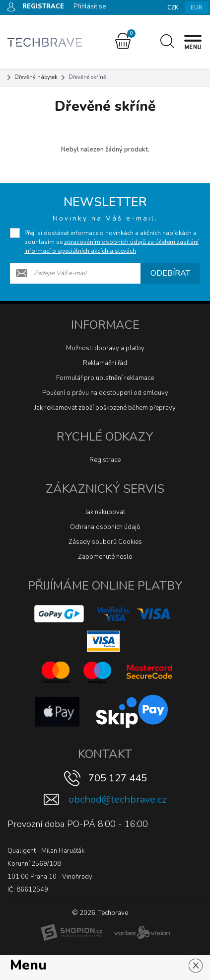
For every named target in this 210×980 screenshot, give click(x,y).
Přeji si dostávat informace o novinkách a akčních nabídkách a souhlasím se (111, 242)
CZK (173, 7)
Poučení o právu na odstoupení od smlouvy (105, 393)
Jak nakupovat (105, 512)
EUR (197, 7)
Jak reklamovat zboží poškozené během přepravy (105, 408)
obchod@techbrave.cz (117, 799)
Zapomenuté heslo (105, 557)
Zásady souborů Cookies (105, 542)
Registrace (105, 460)
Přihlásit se (90, 6)
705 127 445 (118, 778)
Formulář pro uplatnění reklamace (105, 378)
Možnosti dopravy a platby (105, 348)
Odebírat (170, 273)
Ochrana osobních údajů (105, 527)
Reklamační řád (105, 363)
